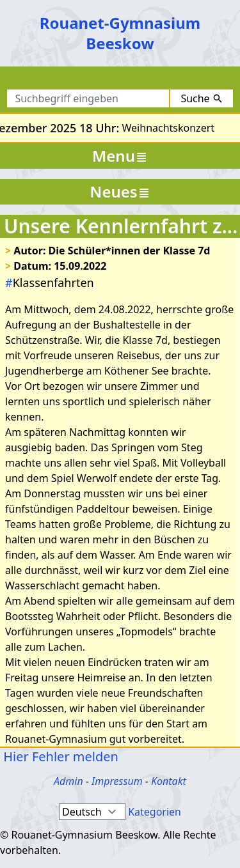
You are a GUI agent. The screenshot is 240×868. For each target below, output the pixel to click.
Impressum (117, 781)
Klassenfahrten (50, 283)
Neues (120, 191)
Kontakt (169, 781)
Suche (201, 98)
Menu (120, 156)
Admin (68, 781)
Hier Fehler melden (59, 756)
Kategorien (155, 812)
